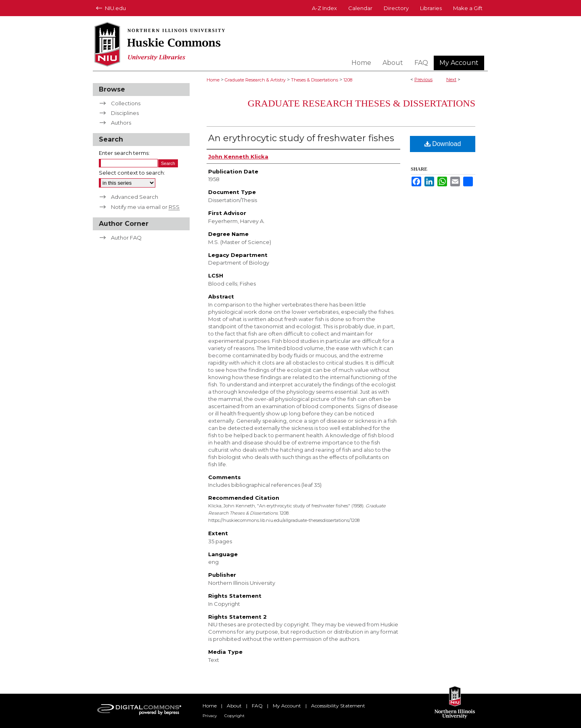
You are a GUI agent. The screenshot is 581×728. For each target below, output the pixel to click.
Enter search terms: (124, 153)
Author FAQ (126, 238)
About (234, 706)
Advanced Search (135, 197)
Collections (126, 103)
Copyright (234, 716)
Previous (423, 79)
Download (443, 144)
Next (451, 79)
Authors (121, 123)
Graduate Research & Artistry (255, 80)
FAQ (257, 706)
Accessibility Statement (338, 706)
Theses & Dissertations (315, 80)
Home (213, 80)
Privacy (210, 716)
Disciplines (125, 113)
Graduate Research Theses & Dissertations (362, 103)
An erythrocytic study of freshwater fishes (301, 138)
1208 (348, 80)
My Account (287, 706)
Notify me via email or (145, 207)
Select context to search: (132, 173)
